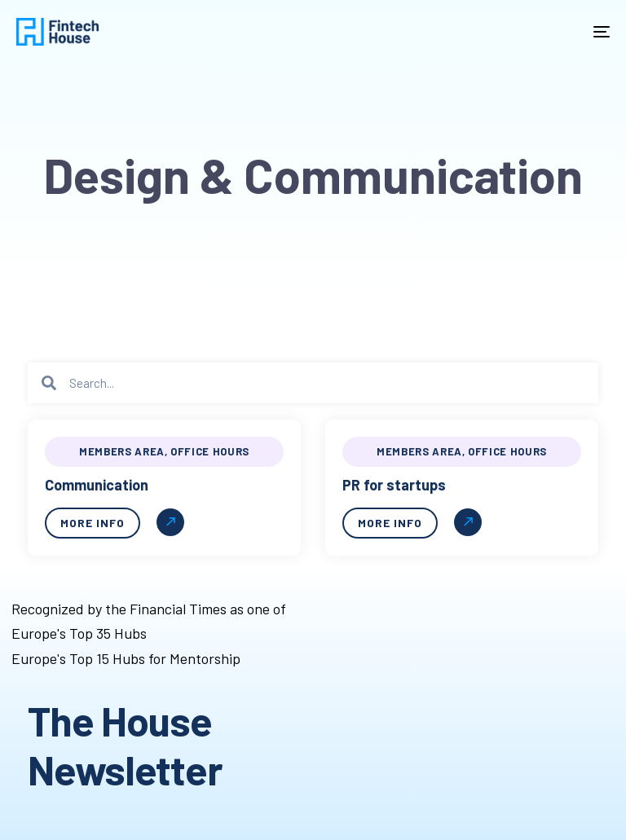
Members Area (122, 451)
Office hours (210, 451)
